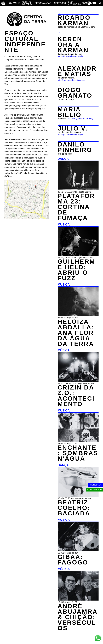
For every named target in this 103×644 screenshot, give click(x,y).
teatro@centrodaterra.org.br (70, 56)
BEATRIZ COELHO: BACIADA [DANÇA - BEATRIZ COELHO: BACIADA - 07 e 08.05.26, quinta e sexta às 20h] (74, 508)
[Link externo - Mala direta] (84, 3)
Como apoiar (94, 490)
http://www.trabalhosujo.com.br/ (72, 80)
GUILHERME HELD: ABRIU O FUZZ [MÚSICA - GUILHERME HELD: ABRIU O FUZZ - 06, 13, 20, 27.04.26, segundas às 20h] (76, 270)
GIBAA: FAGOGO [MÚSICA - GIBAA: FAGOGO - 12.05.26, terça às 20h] (73, 560)
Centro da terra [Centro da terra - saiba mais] (27, 3)
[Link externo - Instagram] (89, 3)
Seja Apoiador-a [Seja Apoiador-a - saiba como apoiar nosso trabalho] (75, 3)
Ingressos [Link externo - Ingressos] (96, 485)
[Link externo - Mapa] (100, 3)
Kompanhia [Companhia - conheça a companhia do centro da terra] (14, 3)
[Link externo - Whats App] (98, 639)
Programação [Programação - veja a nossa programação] (43, 3)
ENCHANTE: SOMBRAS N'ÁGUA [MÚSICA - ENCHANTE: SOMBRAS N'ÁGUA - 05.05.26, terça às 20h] (78, 453)
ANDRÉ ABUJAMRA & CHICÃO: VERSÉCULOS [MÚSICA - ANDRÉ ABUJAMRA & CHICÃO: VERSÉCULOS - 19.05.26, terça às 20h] (78, 617)
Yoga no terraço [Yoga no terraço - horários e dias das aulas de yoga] (7, 10)
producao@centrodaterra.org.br (81, 119)
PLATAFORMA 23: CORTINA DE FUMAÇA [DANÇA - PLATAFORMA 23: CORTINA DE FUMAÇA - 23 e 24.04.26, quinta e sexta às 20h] (76, 207)
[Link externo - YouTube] (95, 3)
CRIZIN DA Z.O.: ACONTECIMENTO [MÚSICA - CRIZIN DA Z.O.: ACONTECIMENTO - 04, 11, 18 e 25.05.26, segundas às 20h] (76, 396)
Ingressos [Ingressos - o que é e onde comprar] (60, 3)
